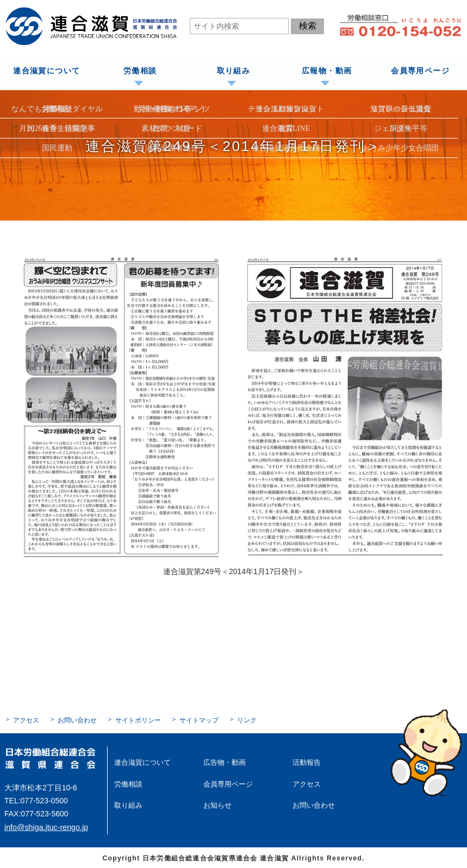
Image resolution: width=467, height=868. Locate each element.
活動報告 (306, 762)
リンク (247, 720)
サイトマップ (199, 720)
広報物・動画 (327, 71)
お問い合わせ (77, 720)
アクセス (26, 720)
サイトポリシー (138, 720)
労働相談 (140, 71)
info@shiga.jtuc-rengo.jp (45, 826)
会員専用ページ (420, 71)
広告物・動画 (223, 762)
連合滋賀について (46, 71)
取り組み (233, 71)
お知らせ (216, 803)
